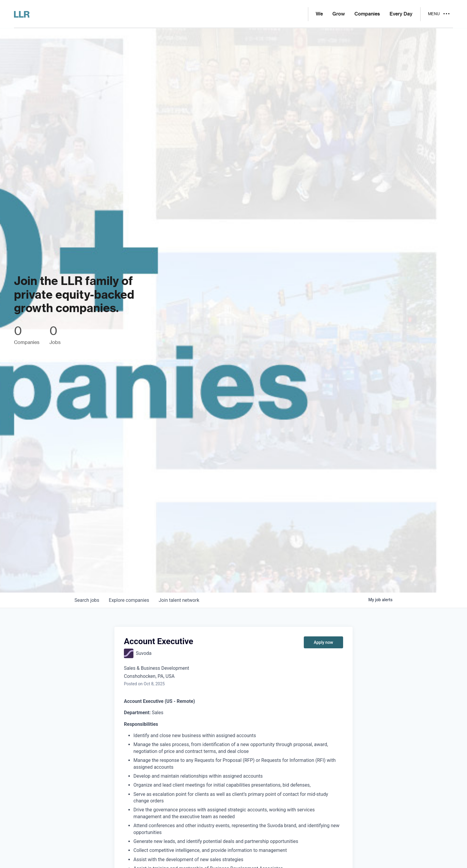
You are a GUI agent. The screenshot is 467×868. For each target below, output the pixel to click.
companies (129, 600)
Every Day (401, 14)
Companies (367, 14)
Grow (339, 14)
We (319, 14)
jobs (87, 600)
